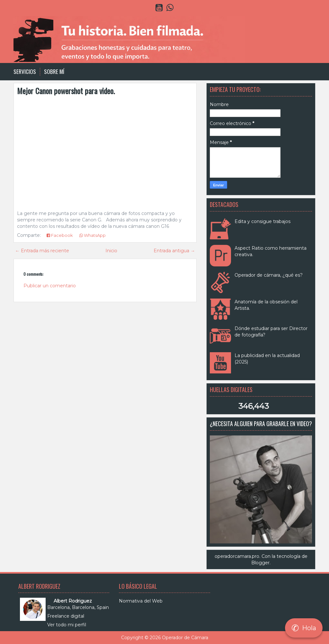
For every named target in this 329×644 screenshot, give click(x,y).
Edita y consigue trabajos (262, 221)
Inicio (111, 251)
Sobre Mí (54, 72)
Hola (304, 628)
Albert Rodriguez (73, 601)
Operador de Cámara (185, 638)
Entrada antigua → (174, 251)
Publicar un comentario (50, 286)
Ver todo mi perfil (67, 625)
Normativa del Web (141, 601)
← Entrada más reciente (42, 251)
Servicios (25, 72)
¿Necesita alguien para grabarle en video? (261, 424)
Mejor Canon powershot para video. (66, 91)
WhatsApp (93, 235)
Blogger (260, 563)
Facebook (60, 235)
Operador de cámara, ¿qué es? (269, 275)
